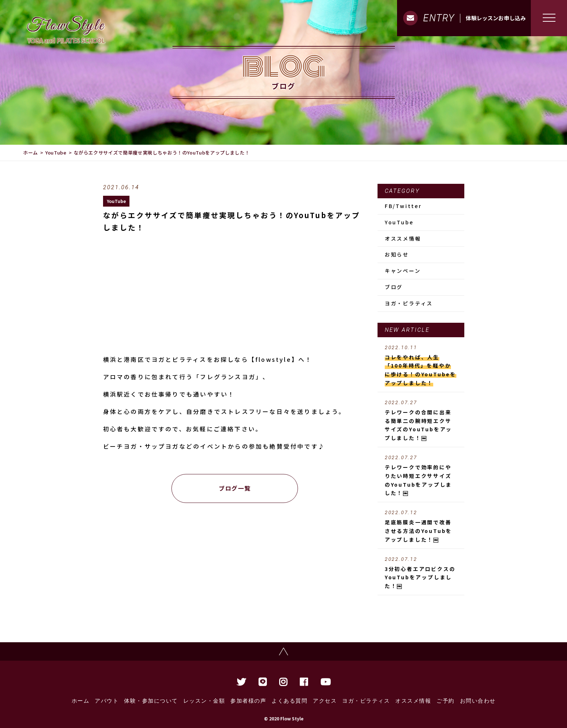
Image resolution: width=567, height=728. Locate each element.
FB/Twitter (403, 206)
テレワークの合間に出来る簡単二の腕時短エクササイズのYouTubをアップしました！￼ (421, 421)
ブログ (394, 287)
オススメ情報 (403, 238)
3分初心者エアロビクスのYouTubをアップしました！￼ (421, 573)
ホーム (31, 153)
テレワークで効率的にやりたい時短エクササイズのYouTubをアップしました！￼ (421, 476)
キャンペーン (403, 271)
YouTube (56, 153)
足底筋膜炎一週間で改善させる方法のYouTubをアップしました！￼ (421, 526)
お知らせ (397, 254)
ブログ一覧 (235, 488)
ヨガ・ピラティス (409, 303)
